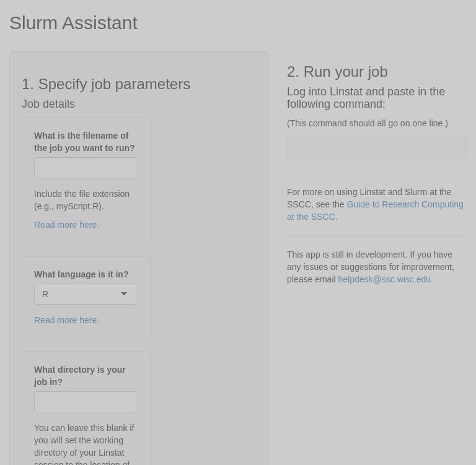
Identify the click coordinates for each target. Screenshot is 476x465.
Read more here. (67, 225)
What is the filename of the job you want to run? (85, 142)
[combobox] (50, 294)
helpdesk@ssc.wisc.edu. (386, 279)
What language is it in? (81, 274)
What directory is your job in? (80, 376)
